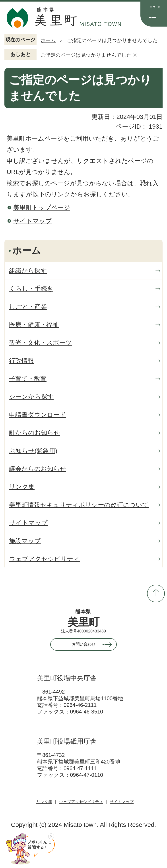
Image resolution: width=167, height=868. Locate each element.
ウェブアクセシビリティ (81, 802)
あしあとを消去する (135, 55)
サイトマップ (33, 221)
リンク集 (44, 802)
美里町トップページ (42, 208)
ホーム (48, 40)
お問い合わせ (83, 644)
